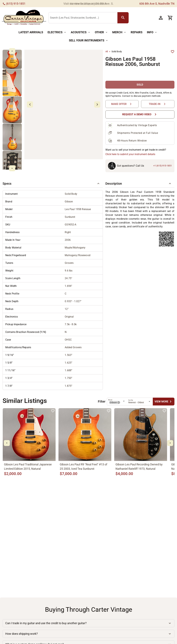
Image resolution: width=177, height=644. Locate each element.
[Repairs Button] (137, 32)
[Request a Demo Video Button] (140, 114)
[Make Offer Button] (122, 104)
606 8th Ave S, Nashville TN (157, 4)
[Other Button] (101, 32)
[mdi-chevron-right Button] (170, 443)
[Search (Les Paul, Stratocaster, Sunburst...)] (84, 18)
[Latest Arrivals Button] (31, 32)
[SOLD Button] (140, 85)
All (107, 51)
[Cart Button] (170, 18)
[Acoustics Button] (81, 32)
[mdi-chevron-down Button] (12, 168)
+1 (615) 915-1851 (163, 166)
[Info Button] (152, 32)
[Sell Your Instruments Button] (89, 41)
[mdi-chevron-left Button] (7, 443)
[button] (53, 184)
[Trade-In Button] (158, 104)
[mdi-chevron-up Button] (12, 51)
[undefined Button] (164, 402)
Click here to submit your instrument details (130, 154)
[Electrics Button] (57, 32)
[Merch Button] (119, 32)
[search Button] (123, 18)
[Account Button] (161, 18)
